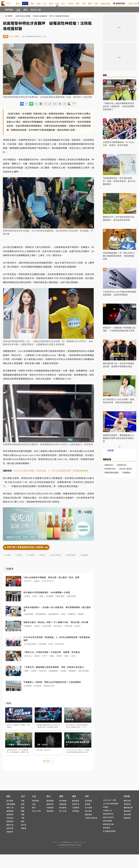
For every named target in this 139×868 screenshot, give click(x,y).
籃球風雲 (76, 802)
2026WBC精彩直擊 (110, 805)
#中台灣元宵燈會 (30, 646)
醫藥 (23, 812)
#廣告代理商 (60, 598)
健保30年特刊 (108, 819)
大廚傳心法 (107, 812)
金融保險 (10, 816)
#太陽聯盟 (50, 598)
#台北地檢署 (47, 628)
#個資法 (59, 658)
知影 (102, 5)
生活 (51, 5)
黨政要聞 (50, 802)
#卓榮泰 (34, 673)
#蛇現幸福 (42, 646)
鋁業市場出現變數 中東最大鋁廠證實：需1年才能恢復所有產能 (42, 18)
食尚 (23, 809)
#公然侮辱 (28, 688)
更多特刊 (48, 763)
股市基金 (10, 802)
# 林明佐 (8, 557)
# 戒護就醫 (84, 557)
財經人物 (10, 809)
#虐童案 (81, 616)
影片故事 (88, 809)
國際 (84, 5)
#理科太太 (28, 658)
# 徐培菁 (19, 557)
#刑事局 (27, 598)
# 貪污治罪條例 (55, 557)
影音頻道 (88, 802)
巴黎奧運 (76, 812)
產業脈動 (10, 812)
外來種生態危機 (109, 833)
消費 (23, 816)
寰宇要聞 (63, 802)
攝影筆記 (88, 816)
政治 (70, 5)
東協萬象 (63, 809)
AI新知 (77, 5)
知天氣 (24, 826)
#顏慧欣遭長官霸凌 (112, 475)
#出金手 (77, 628)
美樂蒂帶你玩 (108, 815)
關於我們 (127, 802)
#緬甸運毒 (72, 673)
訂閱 (64, 106)
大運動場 (76, 809)
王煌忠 (16, 38)
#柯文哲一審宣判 (126, 471)
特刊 (90, 5)
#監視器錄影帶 (54, 616)
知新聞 (110, 453)
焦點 (39, 5)
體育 (96, 5)
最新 (24, 5)
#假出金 (37, 628)
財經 (45, 5)
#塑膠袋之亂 (122, 467)
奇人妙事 (63, 812)
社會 (63, 6)
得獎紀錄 (127, 806)
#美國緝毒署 (53, 673)
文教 (23, 819)
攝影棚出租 (128, 809)
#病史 (66, 658)
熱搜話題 (63, 806)
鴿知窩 (88, 806)
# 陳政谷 (42, 557)
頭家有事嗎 (107, 822)
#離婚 (52, 658)
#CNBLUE (28, 583)
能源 (57, 5)
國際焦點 (10, 823)
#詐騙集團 (28, 628)
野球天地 (76, 806)
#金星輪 (63, 673)
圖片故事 (88, 812)
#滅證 (63, 616)
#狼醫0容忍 (109, 467)
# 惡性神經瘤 (70, 557)
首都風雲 (50, 812)
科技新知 (10, 819)
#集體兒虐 (72, 616)
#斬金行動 (68, 628)
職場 (23, 823)
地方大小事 (36, 12)
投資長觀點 (11, 806)
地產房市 (10, 833)
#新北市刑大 (58, 628)
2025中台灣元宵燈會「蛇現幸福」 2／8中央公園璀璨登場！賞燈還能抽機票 (51, 473)
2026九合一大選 (109, 802)
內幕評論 (50, 809)
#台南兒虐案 (29, 616)
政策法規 (10, 830)
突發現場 (9, 12)
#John (45, 657)
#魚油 (73, 658)
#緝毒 (26, 673)
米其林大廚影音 (91, 819)
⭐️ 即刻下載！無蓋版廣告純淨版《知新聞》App (26, 549)
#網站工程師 (71, 598)
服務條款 (127, 819)
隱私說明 (127, 816)
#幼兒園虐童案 (41, 616)
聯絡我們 (127, 812)
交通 (23, 802)
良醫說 (106, 808)
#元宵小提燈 (59, 646)
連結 (55, 106)
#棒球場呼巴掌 (110, 471)
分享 (26, 106)
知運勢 (24, 830)
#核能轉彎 (126, 475)
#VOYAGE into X (48, 583)
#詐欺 (35, 598)
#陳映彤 (37, 658)
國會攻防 (50, 806)
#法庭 (46, 38)
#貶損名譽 (38, 688)
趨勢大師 (10, 826)
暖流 (26, 12)
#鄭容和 (37, 583)
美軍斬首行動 (108, 826)
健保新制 (106, 829)
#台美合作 (43, 673)
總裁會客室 (112, 5)
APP (74, 105)
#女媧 (50, 646)
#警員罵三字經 (49, 688)
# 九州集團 (30, 557)
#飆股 (41, 598)
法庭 (18, 12)
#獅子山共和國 (83, 673)
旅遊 (23, 806)
